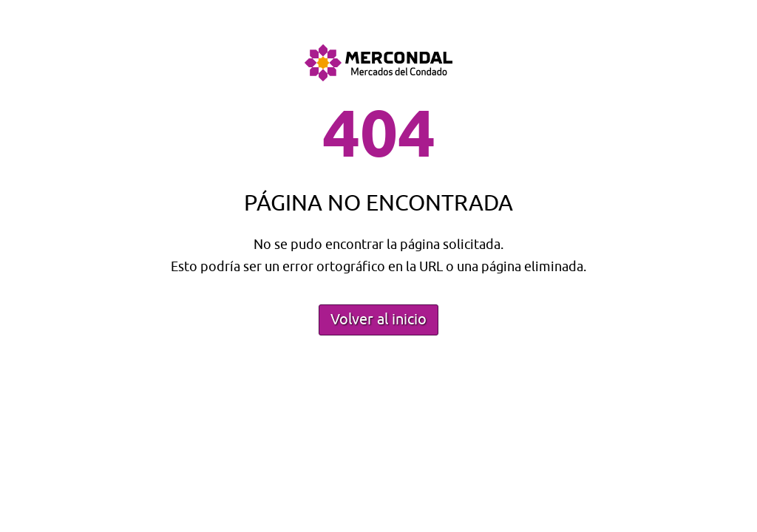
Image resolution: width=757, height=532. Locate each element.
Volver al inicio (378, 320)
